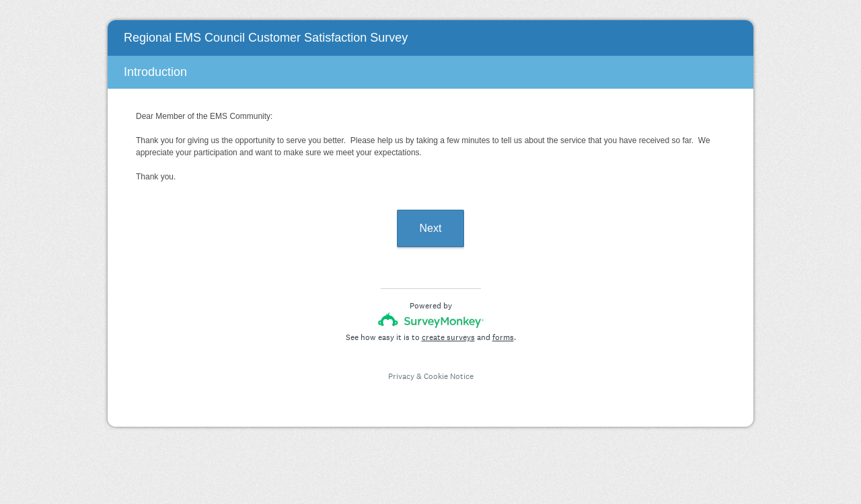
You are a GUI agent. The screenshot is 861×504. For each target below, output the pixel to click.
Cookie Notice (449, 376)
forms (503, 337)
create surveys (448, 337)
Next (431, 228)
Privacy (401, 376)
